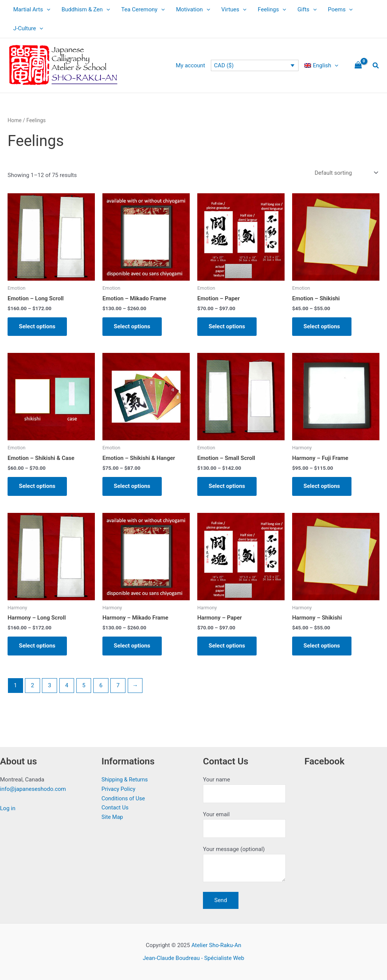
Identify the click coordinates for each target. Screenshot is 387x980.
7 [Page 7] (118, 685)
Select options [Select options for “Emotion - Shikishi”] (322, 326)
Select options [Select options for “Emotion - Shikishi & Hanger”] (132, 486)
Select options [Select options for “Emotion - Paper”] (227, 326)
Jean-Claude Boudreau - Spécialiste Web (193, 958)
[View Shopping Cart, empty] (358, 66)
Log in (8, 808)
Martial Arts (32, 9)
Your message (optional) (244, 865)
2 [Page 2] (33, 685)
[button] (376, 66)
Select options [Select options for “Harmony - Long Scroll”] (37, 646)
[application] (47, 9)
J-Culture (28, 28)
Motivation (193, 9)
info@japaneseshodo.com (33, 789)
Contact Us (116, 808)
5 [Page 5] (84, 685)
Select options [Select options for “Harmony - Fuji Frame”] (322, 486)
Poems (341, 9)
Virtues (234, 9)
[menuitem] (321, 65)
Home (15, 120)
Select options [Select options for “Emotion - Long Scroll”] (37, 326)
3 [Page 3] (50, 685)
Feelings (272, 9)
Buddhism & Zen (86, 9)
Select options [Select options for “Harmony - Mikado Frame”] (132, 646)
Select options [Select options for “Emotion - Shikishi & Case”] (37, 486)
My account (190, 65)
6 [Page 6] (101, 685)
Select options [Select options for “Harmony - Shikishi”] (322, 646)
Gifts (307, 9)
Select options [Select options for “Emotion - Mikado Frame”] (132, 326)
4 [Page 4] (67, 685)
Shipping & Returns (125, 780)
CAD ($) (224, 65)
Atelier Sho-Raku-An (216, 945)
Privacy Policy (119, 789)
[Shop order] (346, 173)
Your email (244, 824)
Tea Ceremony (143, 9)
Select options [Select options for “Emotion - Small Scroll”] (227, 486)
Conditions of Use (124, 798)
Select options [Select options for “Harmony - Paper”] (227, 646)
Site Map (113, 817)
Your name (244, 790)
